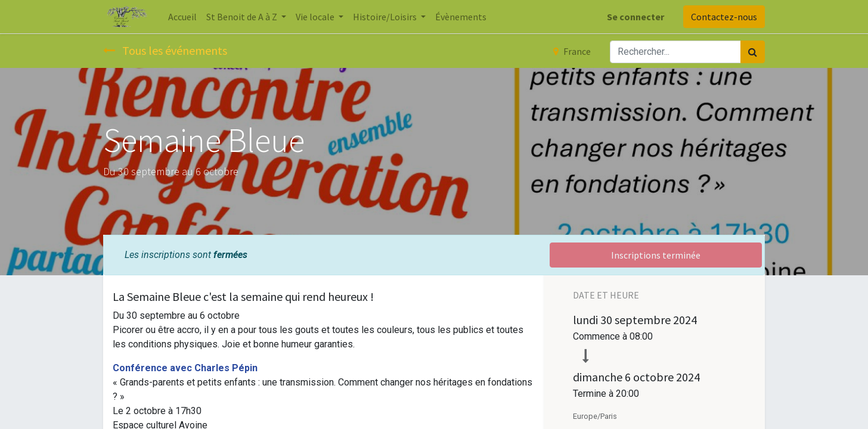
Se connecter (635, 17)
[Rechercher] (753, 52)
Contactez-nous (724, 17)
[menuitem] (182, 17)
